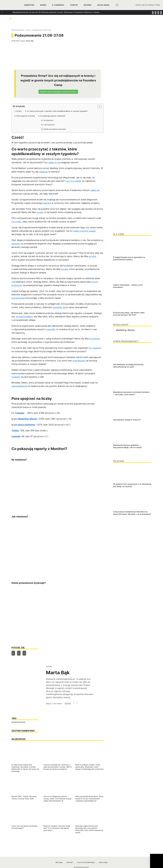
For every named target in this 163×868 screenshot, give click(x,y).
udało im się (54, 162)
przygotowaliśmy (25, 317)
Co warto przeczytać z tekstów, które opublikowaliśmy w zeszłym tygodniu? (57, 111)
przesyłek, (51, 329)
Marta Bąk (30, 41)
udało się (95, 190)
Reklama (59, 862)
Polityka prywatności (86, 862)
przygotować (19, 298)
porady (40, 212)
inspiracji (47, 203)
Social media (103, 5)
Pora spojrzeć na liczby (26, 116)
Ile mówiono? (49, 120)
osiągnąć (43, 172)
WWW (68, 704)
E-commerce (58, 5)
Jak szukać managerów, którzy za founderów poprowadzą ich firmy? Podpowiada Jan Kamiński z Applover (57, 25)
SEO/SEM (87, 5)
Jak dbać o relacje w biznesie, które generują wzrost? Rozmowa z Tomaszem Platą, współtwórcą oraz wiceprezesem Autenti (65, 21)
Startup (74, 5)
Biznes (43, 5)
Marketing (29, 5)
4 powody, (95, 339)
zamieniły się (59, 307)
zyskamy (16, 377)
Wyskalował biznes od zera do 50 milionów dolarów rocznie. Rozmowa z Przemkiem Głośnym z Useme (56, 12)
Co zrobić (16, 222)
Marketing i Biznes (18, 30)
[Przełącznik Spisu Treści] (98, 107)
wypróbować (79, 361)
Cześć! (19, 111)
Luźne (28, 30)
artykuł (92, 256)
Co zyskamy (95, 348)
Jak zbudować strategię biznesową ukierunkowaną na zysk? (38, 17)
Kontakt (70, 862)
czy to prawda (73, 181)
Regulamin (103, 862)
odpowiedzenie (20, 386)
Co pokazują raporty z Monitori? (53, 116)
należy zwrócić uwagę (84, 231)
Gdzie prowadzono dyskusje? (55, 129)
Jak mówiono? (49, 125)
